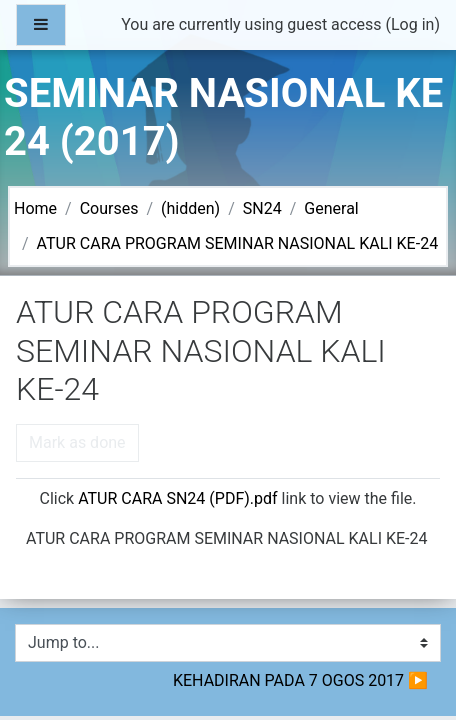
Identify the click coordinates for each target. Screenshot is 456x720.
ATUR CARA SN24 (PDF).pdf (177, 498)
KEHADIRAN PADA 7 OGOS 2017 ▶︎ (300, 680)
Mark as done (77, 442)
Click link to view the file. (227, 498)
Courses (109, 208)
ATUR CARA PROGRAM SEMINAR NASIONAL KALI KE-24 (238, 243)
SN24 (262, 208)
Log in (412, 24)
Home (35, 208)
